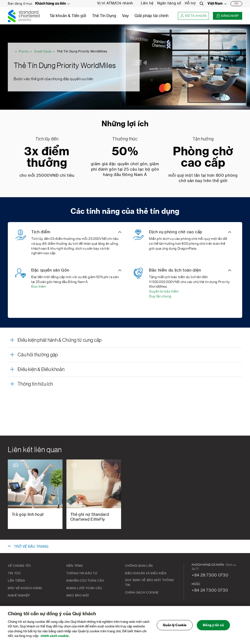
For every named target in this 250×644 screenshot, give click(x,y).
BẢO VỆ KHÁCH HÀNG (25, 588)
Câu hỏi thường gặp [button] (38, 355)
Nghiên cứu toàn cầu (85, 581)
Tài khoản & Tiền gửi (68, 16)
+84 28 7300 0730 (210, 575)
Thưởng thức (125, 139)
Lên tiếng (16, 581)
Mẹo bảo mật (78, 595)
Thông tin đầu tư (82, 573)
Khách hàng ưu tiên (51, 4)
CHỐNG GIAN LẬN (139, 566)
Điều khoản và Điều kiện (146, 573)
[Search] (202, 4)
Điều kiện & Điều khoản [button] (41, 370)
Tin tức (14, 573)
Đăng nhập (228, 16)
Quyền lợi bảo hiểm (164, 292)
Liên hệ (147, 3)
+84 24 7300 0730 (210, 590)
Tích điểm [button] (41, 232)
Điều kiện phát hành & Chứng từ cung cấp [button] (60, 340)
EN (236, 4)
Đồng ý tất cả (213, 625)
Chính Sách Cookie (142, 593)
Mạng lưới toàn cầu (84, 588)
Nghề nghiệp (19, 595)
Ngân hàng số (169, 3)
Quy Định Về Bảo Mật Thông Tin (149, 583)
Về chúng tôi (19, 566)
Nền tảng (75, 566)
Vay (125, 16)
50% (125, 152)
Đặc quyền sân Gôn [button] (50, 270)
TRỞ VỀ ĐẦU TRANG (31, 547)
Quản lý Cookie (175, 625)
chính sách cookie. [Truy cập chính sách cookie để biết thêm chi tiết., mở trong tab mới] (55, 636)
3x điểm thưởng (47, 157)
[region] (125, 625)
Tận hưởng (203, 139)
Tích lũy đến (47, 139)
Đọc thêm (39, 287)
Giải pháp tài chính (151, 16)
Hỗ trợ (190, 3)
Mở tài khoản (193, 16)
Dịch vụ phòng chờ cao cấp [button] (176, 232)
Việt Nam (215, 4)
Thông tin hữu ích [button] (35, 384)
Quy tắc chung (160, 296)
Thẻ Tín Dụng (104, 16)
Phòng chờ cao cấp (203, 157)
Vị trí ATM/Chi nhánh (115, 3)
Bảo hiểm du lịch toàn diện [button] (175, 270)
